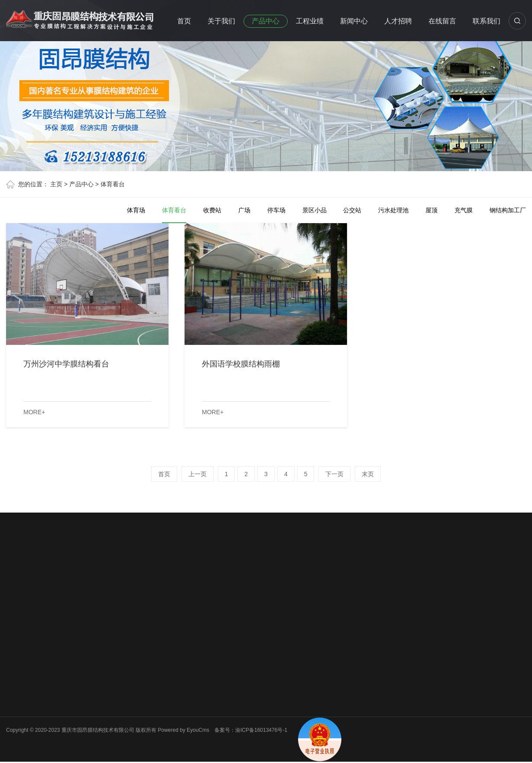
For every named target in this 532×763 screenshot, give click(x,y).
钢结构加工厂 (508, 210)
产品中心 (266, 21)
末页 (368, 474)
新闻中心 (354, 21)
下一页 (334, 474)
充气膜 (464, 210)
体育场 (136, 210)
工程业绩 (310, 21)
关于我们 (221, 21)
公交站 (352, 210)
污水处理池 (393, 210)
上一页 (198, 474)
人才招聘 (398, 21)
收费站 (212, 210)
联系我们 (487, 21)
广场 (244, 210)
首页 (184, 21)
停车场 (276, 210)
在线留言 (442, 21)
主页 (56, 184)
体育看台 (113, 184)
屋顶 (431, 210)
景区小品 (315, 210)
